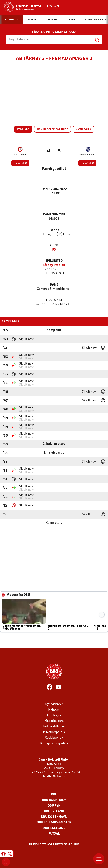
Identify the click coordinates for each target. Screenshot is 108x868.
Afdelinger (54, 715)
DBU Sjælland (54, 828)
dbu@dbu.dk (56, 777)
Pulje (54, 246)
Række (54, 230)
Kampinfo (23, 130)
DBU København (54, 817)
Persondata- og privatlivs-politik (54, 845)
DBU (54, 795)
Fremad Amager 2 (88, 155)
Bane (54, 285)
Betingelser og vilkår (54, 743)
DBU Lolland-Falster (54, 823)
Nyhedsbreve (54, 704)
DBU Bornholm (54, 800)
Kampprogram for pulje (53, 130)
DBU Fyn (54, 806)
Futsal (54, 834)
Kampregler (83, 130)
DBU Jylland (54, 811)
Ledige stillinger (54, 727)
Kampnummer (54, 215)
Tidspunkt (54, 300)
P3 (54, 250)
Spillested (54, 261)
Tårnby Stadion (54, 265)
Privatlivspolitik (54, 732)
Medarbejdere (54, 721)
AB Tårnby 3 (20, 155)
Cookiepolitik (54, 738)
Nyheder (54, 710)
